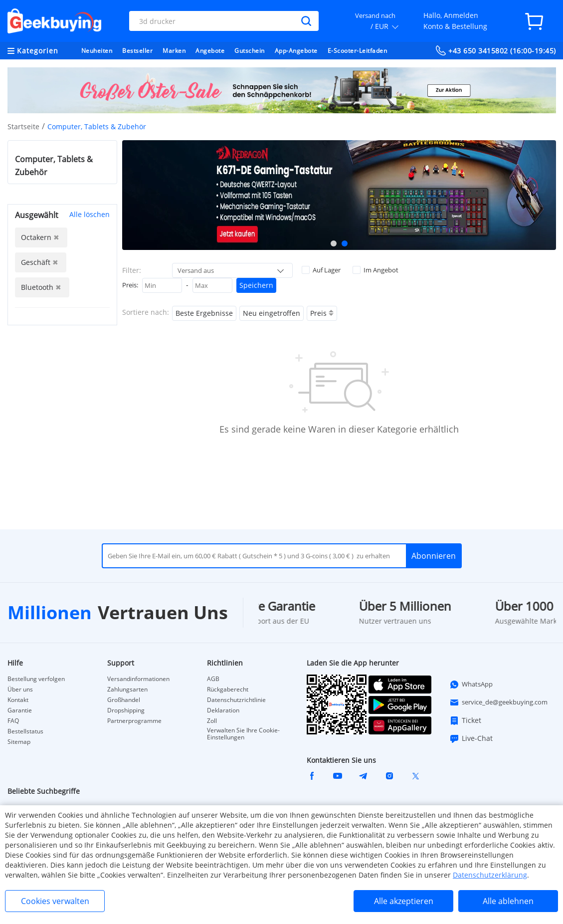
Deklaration (223, 710)
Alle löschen (90, 214)
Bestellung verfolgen (36, 679)
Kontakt (18, 700)
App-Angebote (296, 51)
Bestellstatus (25, 731)
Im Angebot (375, 270)
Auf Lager (321, 270)
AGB (213, 679)
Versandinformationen (138, 679)
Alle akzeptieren (404, 901)
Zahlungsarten (127, 690)
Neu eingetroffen (272, 313)
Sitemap (19, 742)
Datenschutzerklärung (490, 875)
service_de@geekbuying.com (498, 702)
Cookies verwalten (55, 901)
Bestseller (137, 51)
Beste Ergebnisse (204, 313)
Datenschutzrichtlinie (236, 700)
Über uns (20, 690)
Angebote (210, 51)
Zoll (212, 721)
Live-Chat (471, 738)
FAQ (13, 721)
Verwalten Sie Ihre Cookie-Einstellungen (243, 734)
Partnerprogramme (134, 721)
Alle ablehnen (508, 901)
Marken (174, 51)
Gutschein (250, 51)
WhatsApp (471, 685)
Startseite (23, 126)
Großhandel (124, 700)
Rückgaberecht (228, 690)
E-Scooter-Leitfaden (358, 51)
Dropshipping (126, 710)
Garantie (20, 710)
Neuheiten (97, 51)
